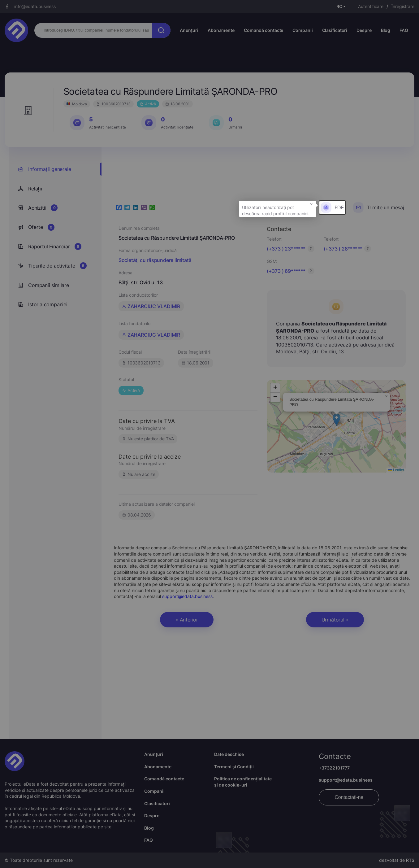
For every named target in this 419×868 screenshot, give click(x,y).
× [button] (311, 204)
